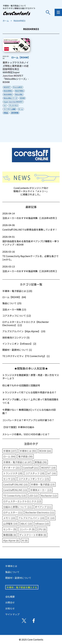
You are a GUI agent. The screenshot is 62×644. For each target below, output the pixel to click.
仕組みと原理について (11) (18, 507)
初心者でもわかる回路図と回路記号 (21, 385)
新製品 (6, 113)
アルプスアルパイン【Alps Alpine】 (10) (24, 331)
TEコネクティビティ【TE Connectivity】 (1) (26, 356)
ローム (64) (9, 456)
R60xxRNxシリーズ (10, 98)
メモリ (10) (9, 518)
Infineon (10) (42, 524)
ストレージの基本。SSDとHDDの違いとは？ (26, 434)
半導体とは (11, 566)
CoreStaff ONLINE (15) (16, 484)
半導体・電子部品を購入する (22, 587)
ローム (21, 109)
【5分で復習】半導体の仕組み (18, 427)
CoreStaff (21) (31, 468)
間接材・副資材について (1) (17, 350)
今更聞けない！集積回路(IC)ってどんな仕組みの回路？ (29, 411)
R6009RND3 (8, 94)
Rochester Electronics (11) (40, 512)
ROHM (22, 98)
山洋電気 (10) (10, 524)
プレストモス (13, 105)
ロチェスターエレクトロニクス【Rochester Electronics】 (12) (26, 323)
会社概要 (10, 597)
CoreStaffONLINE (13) (15, 490)
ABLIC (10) (26, 524)
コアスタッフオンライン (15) (34, 479)
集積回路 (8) (10, 535)
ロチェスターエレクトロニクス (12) (22, 501)
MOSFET (7, 87)
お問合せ (10, 602)
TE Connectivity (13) (15, 496)
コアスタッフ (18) (35, 473)
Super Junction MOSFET (13, 102)
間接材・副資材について (18, 578)
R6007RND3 (19, 91)
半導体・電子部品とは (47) (18, 462)
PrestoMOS (18, 87)
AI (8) (25, 540)
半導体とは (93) (28, 451)
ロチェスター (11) (13, 512)
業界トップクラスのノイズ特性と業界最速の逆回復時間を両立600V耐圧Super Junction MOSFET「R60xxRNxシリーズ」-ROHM (16, 72)
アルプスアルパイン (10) (31, 518)
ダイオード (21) (12, 468)
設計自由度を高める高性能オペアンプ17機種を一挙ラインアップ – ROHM (31, 241)
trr (5, 105)
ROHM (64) (45, 451)
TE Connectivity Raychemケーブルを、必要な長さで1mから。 (31, 256)
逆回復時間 (15, 113)
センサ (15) (9, 479)
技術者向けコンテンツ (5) (16, 337)
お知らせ (10, 608)
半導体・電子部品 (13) (43, 484)
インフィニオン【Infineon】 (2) (19, 344)
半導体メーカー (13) (41, 490)
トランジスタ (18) (13, 473)
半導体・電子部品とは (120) (17, 291)
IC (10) (51, 518)
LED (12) (33, 496)
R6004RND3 (8, 91)
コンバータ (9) (27, 529)
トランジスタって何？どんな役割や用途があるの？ (29, 392)
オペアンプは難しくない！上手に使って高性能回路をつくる (30, 401)
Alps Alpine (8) (11, 540)
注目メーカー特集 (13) (14, 309)
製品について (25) (12, 303)
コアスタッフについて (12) (17, 316)
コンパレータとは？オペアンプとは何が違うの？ (28, 420)
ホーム (6, 21)
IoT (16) (52, 473)
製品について (12, 572)
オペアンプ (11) (43, 507)
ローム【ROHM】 (21, 57)
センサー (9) (10, 529)
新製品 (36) (41, 462)
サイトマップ (12, 614)
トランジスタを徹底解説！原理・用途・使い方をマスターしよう (31, 377)
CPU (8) (42, 529)
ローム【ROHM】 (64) (14, 297)
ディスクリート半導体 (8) (33, 535)
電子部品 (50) (25, 456)
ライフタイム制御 (10, 109)
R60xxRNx (19, 94)
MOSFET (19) (48, 468)
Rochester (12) (49, 496)
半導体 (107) (10, 451)
